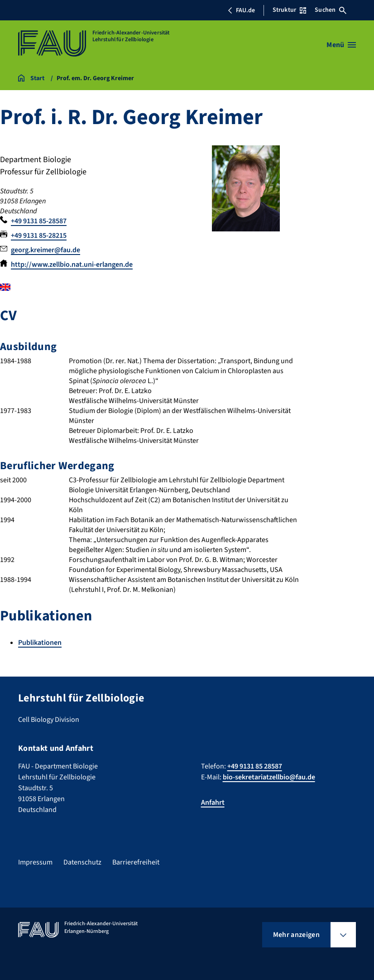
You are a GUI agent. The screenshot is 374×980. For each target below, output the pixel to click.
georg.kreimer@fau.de (46, 250)
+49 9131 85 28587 (255, 766)
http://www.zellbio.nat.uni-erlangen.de (72, 264)
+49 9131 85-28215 (39, 235)
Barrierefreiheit (136, 862)
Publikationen (40, 643)
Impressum (35, 862)
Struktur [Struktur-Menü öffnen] (289, 10)
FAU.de (241, 10)
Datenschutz (82, 862)
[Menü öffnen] (341, 45)
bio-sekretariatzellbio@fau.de (269, 777)
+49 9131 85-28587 (39, 221)
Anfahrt (213, 802)
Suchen (331, 10)
